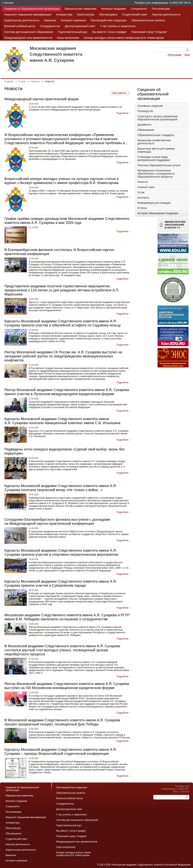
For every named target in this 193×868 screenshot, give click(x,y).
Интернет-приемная (73, 20)
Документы (144, 125)
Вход (187, 55)
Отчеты (142, 208)
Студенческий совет (135, 15)
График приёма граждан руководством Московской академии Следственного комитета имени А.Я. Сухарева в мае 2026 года (67, 221)
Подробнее (122, 113)
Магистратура (86, 15)
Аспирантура (64, 15)
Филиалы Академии (113, 9)
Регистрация (175, 55)
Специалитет (139, 9)
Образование (146, 130)
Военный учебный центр (20, 26)
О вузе (22, 81)
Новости (35, 81)
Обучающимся (108, 15)
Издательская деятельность (22, 20)
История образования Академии (158, 213)
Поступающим (161, 9)
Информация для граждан (154, 203)
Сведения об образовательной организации (32, 9)
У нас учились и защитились (118, 26)
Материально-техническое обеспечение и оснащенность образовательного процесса (156, 174)
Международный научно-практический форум (41, 99)
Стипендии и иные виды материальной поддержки (154, 158)
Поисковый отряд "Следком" (149, 32)
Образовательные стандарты (156, 135)
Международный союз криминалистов (28, 38)
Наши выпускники (68, 38)
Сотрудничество (50, 26)
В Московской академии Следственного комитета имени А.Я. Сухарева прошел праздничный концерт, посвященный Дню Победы (62, 722)
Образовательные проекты (148, 20)
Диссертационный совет (80, 26)
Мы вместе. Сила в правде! (110, 32)
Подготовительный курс (73, 32)
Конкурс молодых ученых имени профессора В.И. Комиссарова (124, 38)
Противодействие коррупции (109, 20)
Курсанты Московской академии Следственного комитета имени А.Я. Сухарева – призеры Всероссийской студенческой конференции (61, 752)
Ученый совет (146, 187)
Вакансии (50, 20)
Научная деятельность (166, 15)
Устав (141, 192)
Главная (9, 81)
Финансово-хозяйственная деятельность (154, 142)
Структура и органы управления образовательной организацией (158, 118)
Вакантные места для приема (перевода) (156, 150)
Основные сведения (150, 106)
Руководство (145, 111)
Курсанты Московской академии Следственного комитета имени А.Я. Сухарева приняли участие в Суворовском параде (61, 583)
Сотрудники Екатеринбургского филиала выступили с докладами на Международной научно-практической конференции (57, 522)
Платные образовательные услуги (159, 165)
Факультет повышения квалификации (28, 15)
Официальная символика (80, 9)
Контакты (143, 198)
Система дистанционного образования (29, 32)
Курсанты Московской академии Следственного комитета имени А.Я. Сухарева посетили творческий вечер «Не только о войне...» (61, 488)
